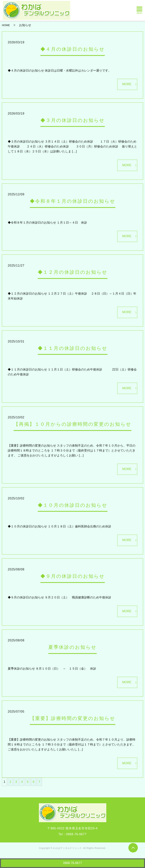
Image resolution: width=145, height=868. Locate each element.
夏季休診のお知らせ (72, 647)
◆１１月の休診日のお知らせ (73, 348)
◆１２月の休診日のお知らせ (73, 272)
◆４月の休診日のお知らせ (73, 49)
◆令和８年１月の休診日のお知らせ (73, 201)
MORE (127, 84)
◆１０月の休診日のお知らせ (73, 505)
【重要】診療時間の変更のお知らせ (73, 718)
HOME (6, 25)
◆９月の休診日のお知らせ (73, 576)
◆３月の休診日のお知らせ (73, 120)
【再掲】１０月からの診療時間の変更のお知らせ (72, 424)
